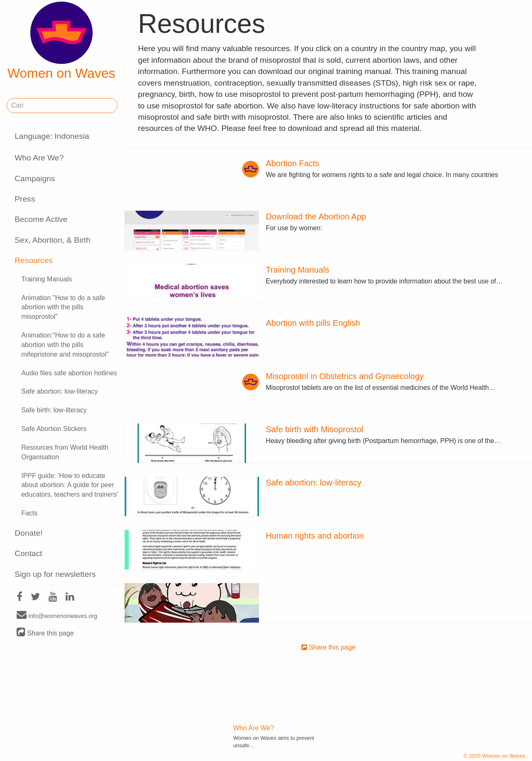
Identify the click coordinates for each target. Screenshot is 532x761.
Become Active (41, 219)
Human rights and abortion (315, 536)
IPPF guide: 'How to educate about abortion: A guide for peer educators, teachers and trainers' (70, 485)
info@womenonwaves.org (57, 616)
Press (25, 199)
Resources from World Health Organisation (65, 452)
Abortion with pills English (313, 323)
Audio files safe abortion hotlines (69, 373)
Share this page (45, 633)
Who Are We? (39, 158)
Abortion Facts (292, 163)
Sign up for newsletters (55, 574)
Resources (34, 260)
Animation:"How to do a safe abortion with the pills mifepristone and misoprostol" (65, 345)
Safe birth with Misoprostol (314, 429)
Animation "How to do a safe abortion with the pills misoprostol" (63, 307)
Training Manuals (47, 279)
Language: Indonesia (52, 136)
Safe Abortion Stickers (54, 429)
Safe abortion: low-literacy (59, 391)
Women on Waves (62, 41)
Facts (29, 513)
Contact (28, 553)
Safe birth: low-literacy (54, 410)
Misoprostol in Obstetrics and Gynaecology (345, 376)
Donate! (28, 533)
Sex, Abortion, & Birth (52, 240)
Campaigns (35, 179)
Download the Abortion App (316, 217)
